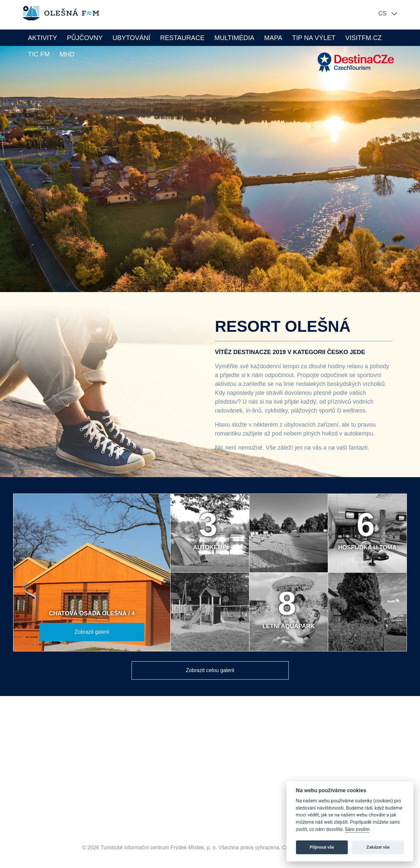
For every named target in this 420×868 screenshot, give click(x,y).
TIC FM (39, 54)
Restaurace (182, 38)
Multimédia (234, 38)
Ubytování (131, 38)
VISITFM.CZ (363, 38)
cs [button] (382, 13)
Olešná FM (64, 13)
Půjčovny (85, 38)
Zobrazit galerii (92, 632)
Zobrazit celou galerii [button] (210, 670)
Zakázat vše (378, 847)
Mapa (273, 38)
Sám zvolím (357, 829)
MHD (67, 54)
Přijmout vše (322, 847)
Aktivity (42, 38)
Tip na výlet (314, 38)
